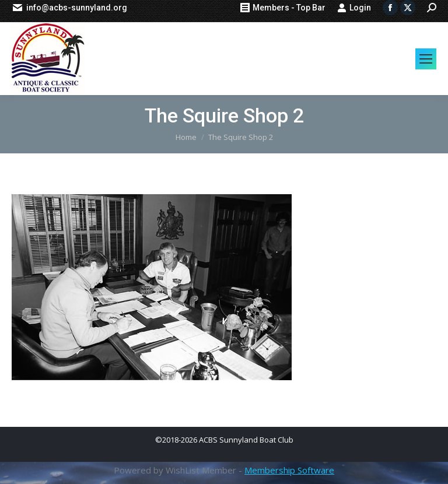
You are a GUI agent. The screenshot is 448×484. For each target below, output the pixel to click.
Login (354, 8)
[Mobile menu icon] (426, 59)
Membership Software (289, 470)
